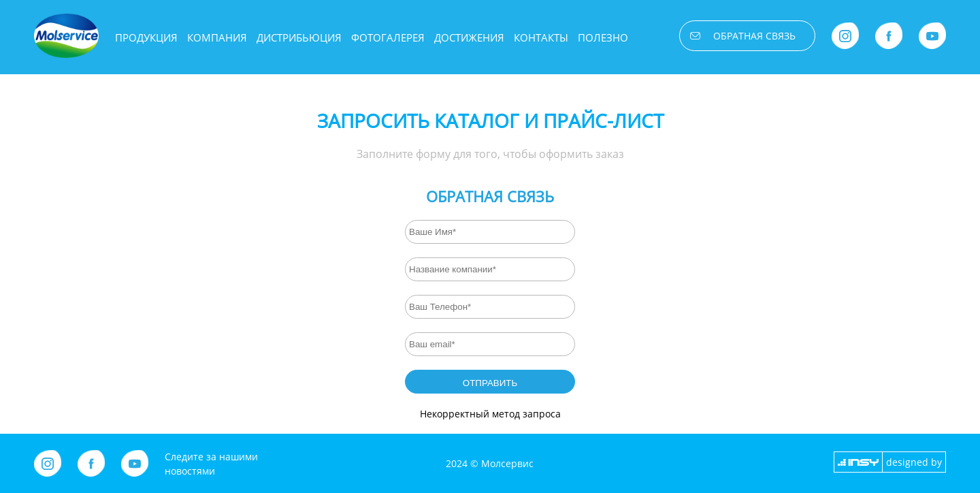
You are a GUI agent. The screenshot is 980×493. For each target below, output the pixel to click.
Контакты (541, 37)
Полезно (603, 37)
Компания (217, 37)
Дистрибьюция (299, 37)
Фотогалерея (388, 37)
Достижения (469, 37)
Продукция (146, 37)
